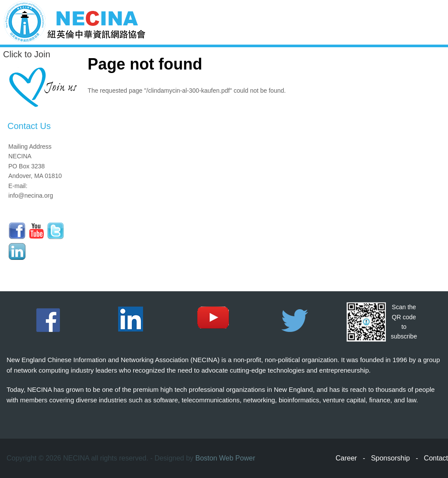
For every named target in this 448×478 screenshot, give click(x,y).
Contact (436, 458)
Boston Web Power (226, 458)
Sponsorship (390, 458)
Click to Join (27, 54)
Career (346, 458)
